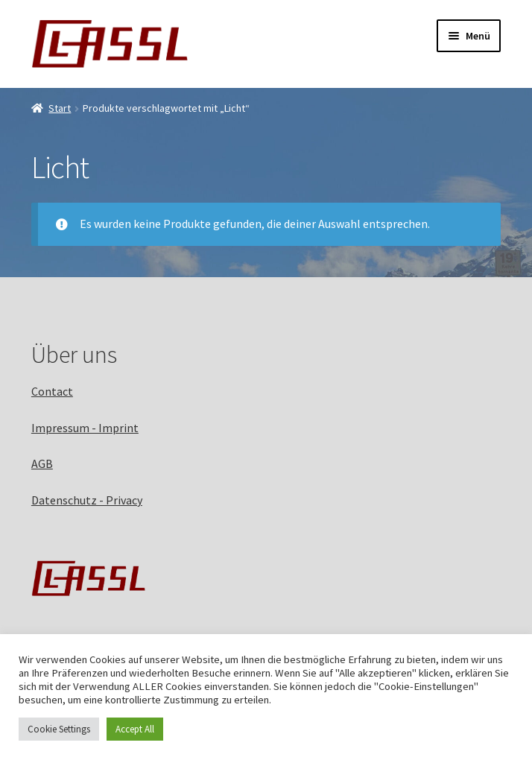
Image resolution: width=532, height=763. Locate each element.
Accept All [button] (135, 729)
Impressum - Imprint (85, 428)
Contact (52, 391)
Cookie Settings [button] (59, 729)
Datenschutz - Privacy (87, 500)
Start (60, 108)
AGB (42, 463)
